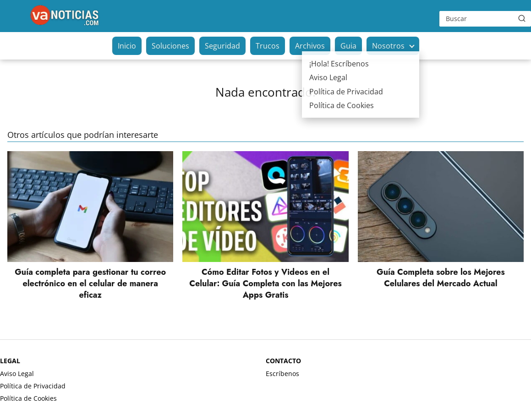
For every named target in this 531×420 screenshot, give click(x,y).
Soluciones (170, 46)
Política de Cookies (28, 398)
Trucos (268, 46)
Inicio (127, 46)
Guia (348, 46)
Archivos (310, 46)
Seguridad (222, 46)
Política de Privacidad (33, 386)
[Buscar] (522, 18)
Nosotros (388, 46)
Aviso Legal (17, 374)
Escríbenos (282, 374)
